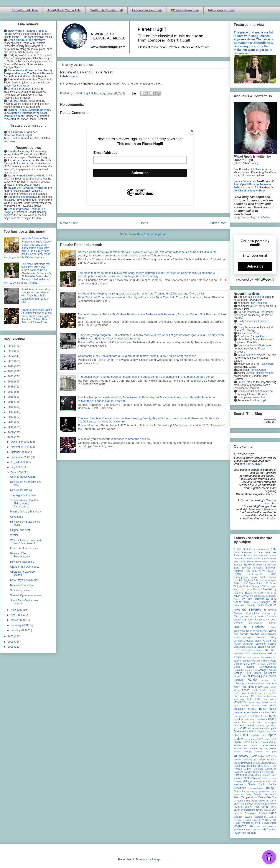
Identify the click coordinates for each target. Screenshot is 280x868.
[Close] (192, 131)
